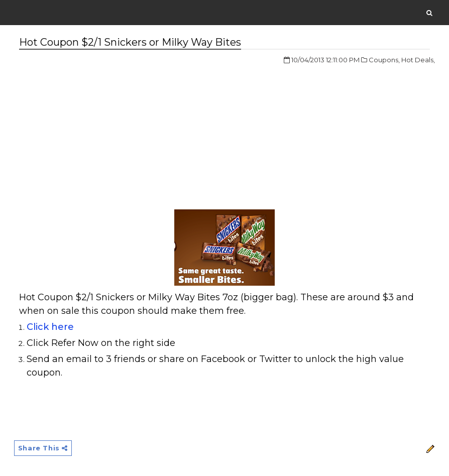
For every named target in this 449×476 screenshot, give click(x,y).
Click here (50, 327)
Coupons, (384, 60)
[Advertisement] (103, 130)
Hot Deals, (418, 60)
